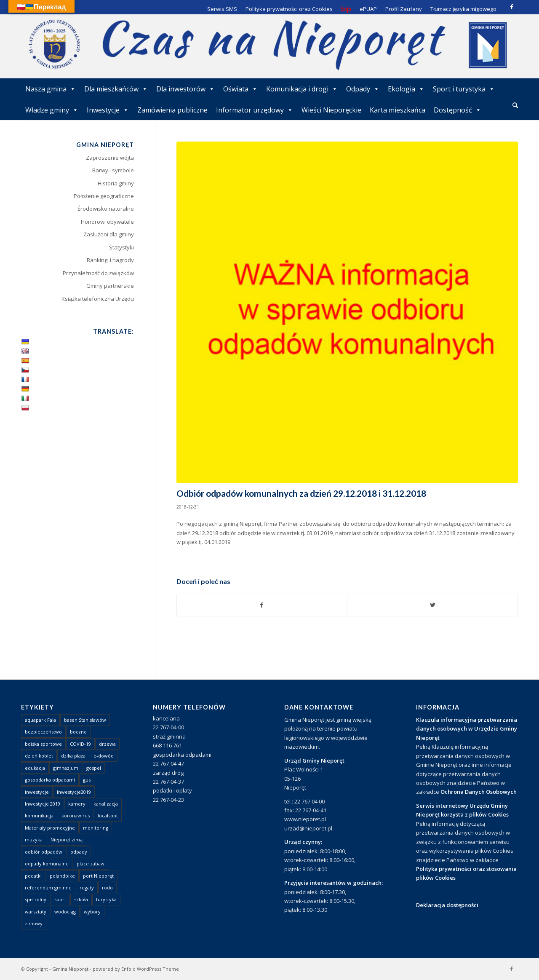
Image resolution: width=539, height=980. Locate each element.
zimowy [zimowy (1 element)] (34, 923)
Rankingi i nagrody (110, 260)
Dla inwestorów (185, 89)
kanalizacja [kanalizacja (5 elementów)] (106, 804)
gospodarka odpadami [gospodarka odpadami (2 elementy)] (50, 780)
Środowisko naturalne (106, 209)
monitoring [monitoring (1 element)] (96, 828)
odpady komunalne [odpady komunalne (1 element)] (47, 864)
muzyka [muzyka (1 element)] (34, 839)
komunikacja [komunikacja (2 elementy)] (39, 815)
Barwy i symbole (113, 170)
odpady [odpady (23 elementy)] (79, 852)
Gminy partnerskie (110, 286)
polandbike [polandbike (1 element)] (62, 876)
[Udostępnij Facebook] (262, 605)
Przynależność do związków (98, 273)
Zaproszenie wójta (110, 158)
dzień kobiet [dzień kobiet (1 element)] (39, 756)
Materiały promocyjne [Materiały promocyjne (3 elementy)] (50, 828)
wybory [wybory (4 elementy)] (92, 912)
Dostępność (458, 110)
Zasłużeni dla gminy (109, 234)
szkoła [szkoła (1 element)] (81, 899)
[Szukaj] (515, 105)
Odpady (363, 89)
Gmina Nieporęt (70, 969)
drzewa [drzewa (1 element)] (107, 744)
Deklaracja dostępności (447, 905)
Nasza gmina (51, 89)
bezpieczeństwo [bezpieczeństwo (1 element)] (43, 732)
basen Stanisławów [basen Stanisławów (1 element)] (85, 720)
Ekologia (406, 89)
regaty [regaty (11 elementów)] (87, 888)
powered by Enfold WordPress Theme (136, 969)
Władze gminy (52, 110)
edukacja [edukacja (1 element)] (35, 768)
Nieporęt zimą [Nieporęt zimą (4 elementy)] (67, 839)
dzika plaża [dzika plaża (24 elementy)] (73, 756)
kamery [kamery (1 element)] (77, 804)
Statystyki (121, 247)
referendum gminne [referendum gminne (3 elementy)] (48, 888)
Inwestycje (108, 110)
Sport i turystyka (464, 89)
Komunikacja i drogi (302, 89)
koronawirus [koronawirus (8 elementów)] (76, 815)
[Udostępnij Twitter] (432, 605)
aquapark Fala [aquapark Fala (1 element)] (40, 720)
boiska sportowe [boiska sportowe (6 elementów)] (43, 744)
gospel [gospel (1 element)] (94, 768)
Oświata (240, 89)
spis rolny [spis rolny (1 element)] (36, 899)
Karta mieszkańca (398, 110)
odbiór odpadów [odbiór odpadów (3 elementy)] (44, 852)
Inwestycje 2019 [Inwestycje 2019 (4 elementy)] (43, 804)
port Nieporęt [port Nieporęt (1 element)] (98, 876)
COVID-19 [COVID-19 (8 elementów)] (80, 744)
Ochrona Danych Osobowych (479, 792)
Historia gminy (116, 183)
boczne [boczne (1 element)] (78, 732)
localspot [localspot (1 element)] (108, 815)
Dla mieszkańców (116, 89)
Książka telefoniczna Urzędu (98, 299)
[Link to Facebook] (512, 6)
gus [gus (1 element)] (87, 780)
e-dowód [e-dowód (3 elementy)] (104, 756)
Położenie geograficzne (104, 196)
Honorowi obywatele (107, 222)
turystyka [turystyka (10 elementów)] (106, 899)
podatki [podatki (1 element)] (33, 876)
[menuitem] (515, 106)
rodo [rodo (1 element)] (107, 888)
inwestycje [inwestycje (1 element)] (37, 792)
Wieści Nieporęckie (331, 110)
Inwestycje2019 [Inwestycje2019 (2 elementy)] (74, 792)
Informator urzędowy (255, 110)
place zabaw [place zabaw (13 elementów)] (91, 864)
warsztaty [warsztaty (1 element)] (36, 912)
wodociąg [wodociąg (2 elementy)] (65, 912)
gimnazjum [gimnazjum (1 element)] (66, 768)
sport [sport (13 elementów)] (60, 899)
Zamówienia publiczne (172, 110)
